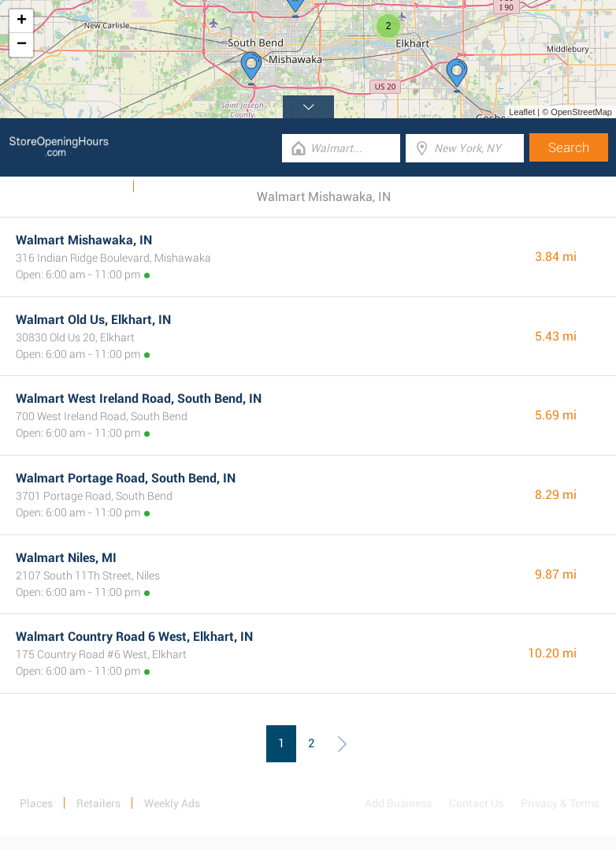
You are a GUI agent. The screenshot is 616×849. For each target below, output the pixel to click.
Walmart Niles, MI (66, 558)
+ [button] (22, 21)
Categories (171, 187)
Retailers (98, 803)
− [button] (22, 45)
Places (36, 803)
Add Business (398, 803)
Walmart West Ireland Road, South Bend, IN (139, 398)
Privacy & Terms (560, 803)
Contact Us (476, 803)
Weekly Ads (95, 187)
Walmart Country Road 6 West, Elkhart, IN (134, 637)
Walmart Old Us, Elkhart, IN (93, 320)
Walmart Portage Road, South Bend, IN (126, 478)
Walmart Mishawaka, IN (84, 240)
